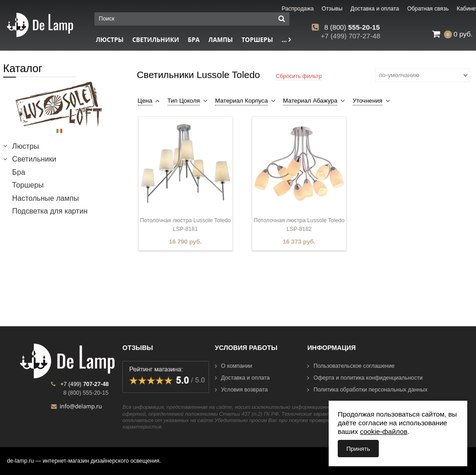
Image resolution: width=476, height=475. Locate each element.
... (286, 40)
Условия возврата (241, 390)
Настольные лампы (46, 198)
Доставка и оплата (242, 378)
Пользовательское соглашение (351, 366)
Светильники (156, 40)
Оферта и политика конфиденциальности (365, 378)
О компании (234, 366)
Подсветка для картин (50, 211)
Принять (358, 449)
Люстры (26, 146)
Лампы (221, 40)
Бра (194, 40)
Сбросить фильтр (299, 76)
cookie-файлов (384, 431)
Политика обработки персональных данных (367, 390)
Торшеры (257, 40)
